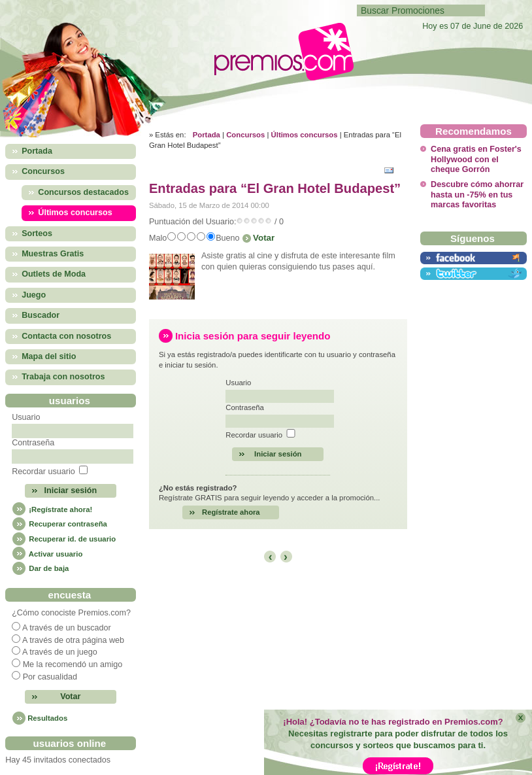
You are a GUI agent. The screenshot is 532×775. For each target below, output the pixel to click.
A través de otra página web (73, 640)
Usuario (26, 417)
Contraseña (33, 443)
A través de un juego (60, 652)
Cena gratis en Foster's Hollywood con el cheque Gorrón (476, 159)
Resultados (47, 718)
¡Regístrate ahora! (52, 509)
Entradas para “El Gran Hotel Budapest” (275, 188)
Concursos (245, 135)
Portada (207, 135)
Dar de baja (40, 568)
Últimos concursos (305, 135)
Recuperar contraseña (59, 524)
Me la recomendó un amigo (73, 664)
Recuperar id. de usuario (64, 539)
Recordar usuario (43, 472)
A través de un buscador (67, 628)
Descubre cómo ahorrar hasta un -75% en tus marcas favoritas (477, 195)
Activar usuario (47, 554)
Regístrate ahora (231, 512)
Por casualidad (50, 677)
